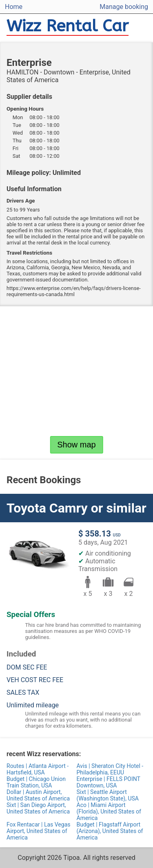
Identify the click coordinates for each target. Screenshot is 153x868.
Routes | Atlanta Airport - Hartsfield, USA (38, 769)
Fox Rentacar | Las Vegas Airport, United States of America (38, 831)
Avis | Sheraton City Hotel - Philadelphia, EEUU (110, 769)
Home (14, 7)
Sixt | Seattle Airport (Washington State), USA (108, 795)
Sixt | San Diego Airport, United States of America (38, 808)
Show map (76, 445)
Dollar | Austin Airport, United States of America (38, 795)
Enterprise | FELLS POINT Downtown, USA (109, 782)
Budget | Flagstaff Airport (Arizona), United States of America (110, 831)
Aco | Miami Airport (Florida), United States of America (109, 811)
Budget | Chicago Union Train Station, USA (36, 782)
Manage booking (124, 7)
